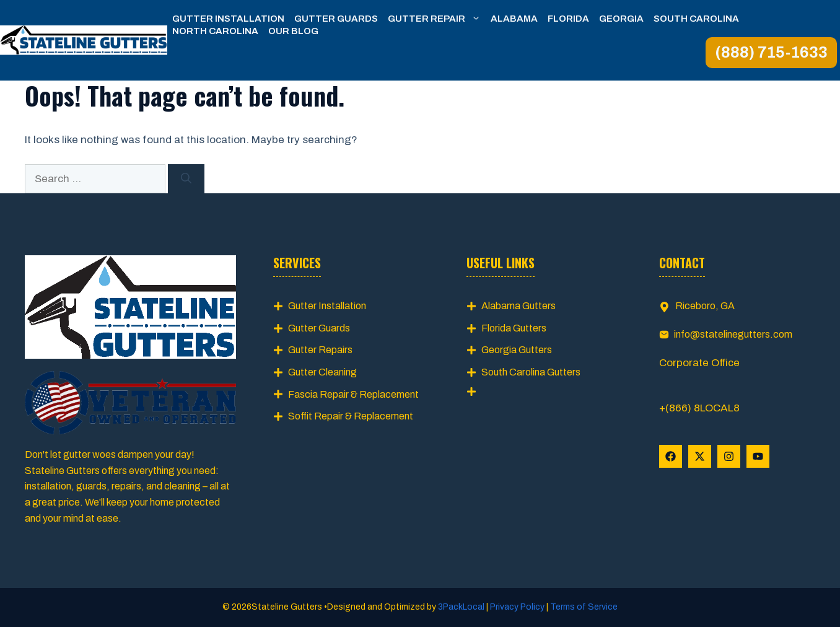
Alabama (514, 19)
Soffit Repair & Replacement (351, 416)
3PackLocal (462, 607)
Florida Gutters (514, 328)
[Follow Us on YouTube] (758, 456)
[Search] (186, 179)
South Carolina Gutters (531, 372)
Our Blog (293, 31)
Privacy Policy (517, 607)
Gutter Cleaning (322, 372)
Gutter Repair (437, 19)
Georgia (621, 19)
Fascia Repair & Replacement (353, 394)
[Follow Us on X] (700, 456)
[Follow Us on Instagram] (729, 456)
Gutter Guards (336, 19)
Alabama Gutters (518, 306)
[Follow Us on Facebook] (671, 456)
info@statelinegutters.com (733, 334)
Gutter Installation (228, 19)
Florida (568, 19)
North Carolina (215, 31)
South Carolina (696, 19)
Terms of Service (583, 607)
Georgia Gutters (517, 350)
